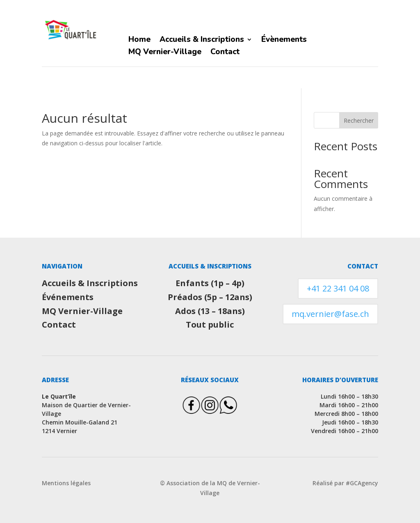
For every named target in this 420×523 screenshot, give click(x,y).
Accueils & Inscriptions (202, 41)
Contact (225, 53)
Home (139, 41)
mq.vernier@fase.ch (330, 314)
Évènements (284, 41)
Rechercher (359, 120)
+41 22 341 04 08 (338, 288)
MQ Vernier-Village (165, 53)
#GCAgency (362, 483)
